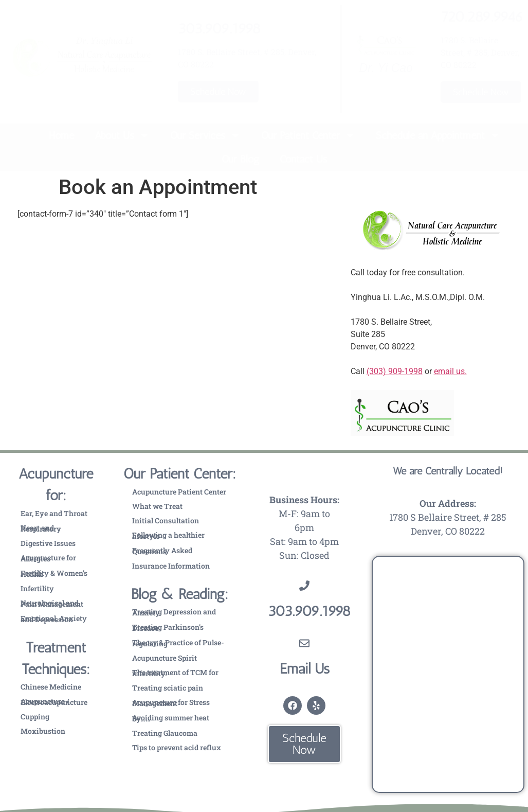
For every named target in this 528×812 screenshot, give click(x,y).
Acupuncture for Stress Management (171, 703)
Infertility (37, 588)
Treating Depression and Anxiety (174, 612)
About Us (122, 135)
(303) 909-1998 (395, 371)
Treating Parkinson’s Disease (168, 628)
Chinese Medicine (51, 687)
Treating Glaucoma (165, 733)
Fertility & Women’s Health (54, 573)
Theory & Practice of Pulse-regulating (178, 643)
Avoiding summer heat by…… (171, 718)
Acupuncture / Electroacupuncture (54, 702)
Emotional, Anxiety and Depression (54, 619)
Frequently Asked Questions (162, 551)
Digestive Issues (48, 543)
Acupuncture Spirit (165, 658)
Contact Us (304, 159)
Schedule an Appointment (438, 135)
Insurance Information (171, 566)
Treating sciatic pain (168, 688)
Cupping (35, 717)
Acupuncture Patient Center (179, 492)
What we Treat (157, 506)
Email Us (305, 669)
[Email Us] (304, 643)
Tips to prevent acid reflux (177, 747)
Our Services (205, 135)
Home (61, 135)
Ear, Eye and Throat (54, 513)
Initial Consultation (166, 520)
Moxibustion (43, 731)
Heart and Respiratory (41, 528)
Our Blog (240, 159)
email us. (450, 371)
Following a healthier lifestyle (168, 535)
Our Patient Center (308, 135)
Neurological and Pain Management (52, 603)
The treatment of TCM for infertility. (175, 673)
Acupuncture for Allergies (48, 558)
